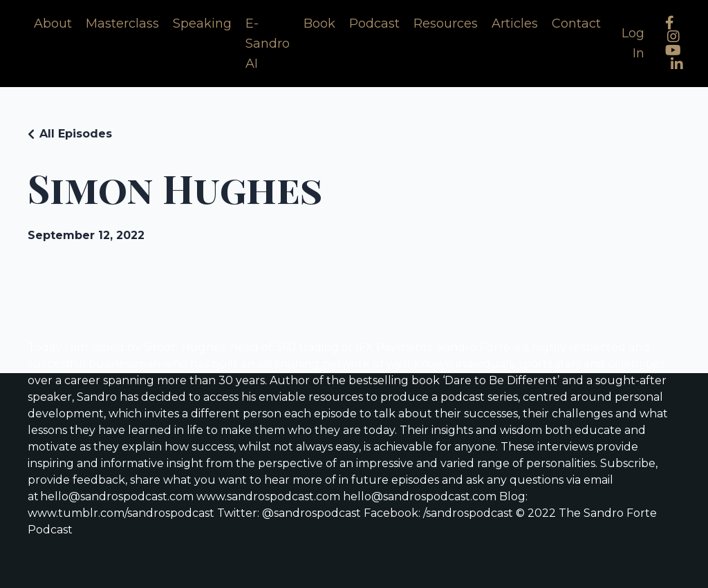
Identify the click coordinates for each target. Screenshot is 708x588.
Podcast (374, 23)
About (53, 23)
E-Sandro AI (268, 44)
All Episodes (76, 134)
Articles (515, 23)
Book (319, 23)
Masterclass (122, 23)
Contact (576, 23)
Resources (446, 23)
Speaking (202, 23)
